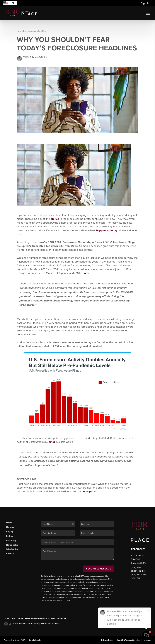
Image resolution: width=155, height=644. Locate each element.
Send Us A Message (99, 569)
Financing (11, 540)
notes (86, 273)
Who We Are (12, 549)
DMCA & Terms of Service (129, 640)
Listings (10, 527)
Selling (10, 536)
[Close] (148, 611)
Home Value (12, 545)
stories (55, 219)
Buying (10, 532)
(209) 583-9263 (139, 575)
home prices (89, 491)
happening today (107, 230)
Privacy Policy (107, 640)
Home (9, 523)
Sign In (143, 3)
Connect (10, 554)
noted (52, 442)
